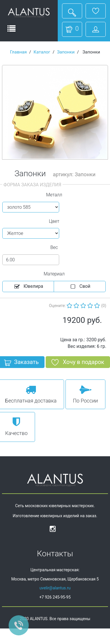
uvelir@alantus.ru (55, 588)
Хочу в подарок (78, 363)
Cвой (80, 287)
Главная (19, 52)
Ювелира (28, 287)
